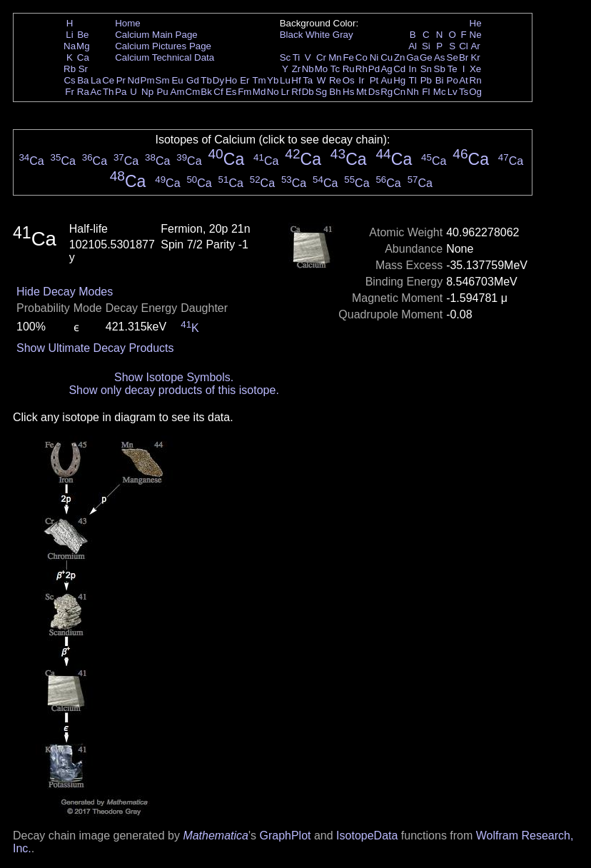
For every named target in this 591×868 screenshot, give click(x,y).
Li (69, 35)
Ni (374, 57)
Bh (335, 92)
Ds (374, 92)
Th (108, 92)
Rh (362, 69)
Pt (374, 80)
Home (128, 23)
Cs (69, 80)
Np (147, 92)
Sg (321, 92)
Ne (476, 35)
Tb (206, 80)
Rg (387, 92)
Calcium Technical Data (165, 57)
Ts (464, 92)
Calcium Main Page (156, 35)
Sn (426, 69)
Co (362, 57)
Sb (440, 69)
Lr (286, 92)
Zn (400, 57)
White (318, 35)
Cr (321, 57)
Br (464, 57)
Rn (476, 80)
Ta (308, 80)
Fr (70, 92)
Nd (134, 80)
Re (335, 80)
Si (426, 46)
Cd (399, 69)
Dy (218, 80)
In (413, 69)
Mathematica (216, 836)
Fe (348, 57)
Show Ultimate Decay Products (95, 348)
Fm (244, 92)
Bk (206, 92)
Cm (193, 92)
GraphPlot (285, 836)
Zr (297, 69)
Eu (177, 80)
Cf (218, 92)
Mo (322, 69)
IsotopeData (367, 836)
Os (349, 80)
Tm (259, 80)
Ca (83, 57)
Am (178, 92)
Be (83, 35)
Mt (362, 92)
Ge (426, 57)
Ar (475, 46)
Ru (349, 69)
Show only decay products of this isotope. (173, 390)
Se (453, 57)
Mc (440, 92)
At (464, 80)
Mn (335, 57)
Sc (286, 57)
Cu (387, 57)
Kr (475, 57)
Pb (426, 80)
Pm (148, 80)
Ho (231, 80)
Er (244, 80)
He (476, 23)
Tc (335, 69)
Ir (361, 80)
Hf (296, 80)
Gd (193, 80)
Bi (440, 80)
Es (231, 92)
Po (453, 80)
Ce (108, 80)
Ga (413, 57)
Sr (83, 69)
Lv (453, 92)
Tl (413, 80)
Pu (162, 92)
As (440, 57)
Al (413, 46)
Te (453, 69)
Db (308, 92)
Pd (374, 69)
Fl (426, 92)
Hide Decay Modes (65, 292)
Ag (386, 69)
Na (70, 46)
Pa (121, 92)
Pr (121, 80)
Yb (273, 80)
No (273, 92)
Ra (83, 92)
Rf (296, 92)
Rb (70, 69)
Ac (96, 92)
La (96, 80)
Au (386, 80)
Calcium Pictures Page (163, 46)
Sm (163, 80)
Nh (413, 92)
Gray (343, 35)
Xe (475, 69)
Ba (83, 80)
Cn (399, 92)
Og (475, 92)
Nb (308, 69)
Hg (399, 80)
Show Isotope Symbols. (174, 377)
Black (292, 35)
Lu (285, 80)
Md (259, 92)
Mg (83, 46)
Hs (348, 92)
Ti (297, 57)
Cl (464, 46)
